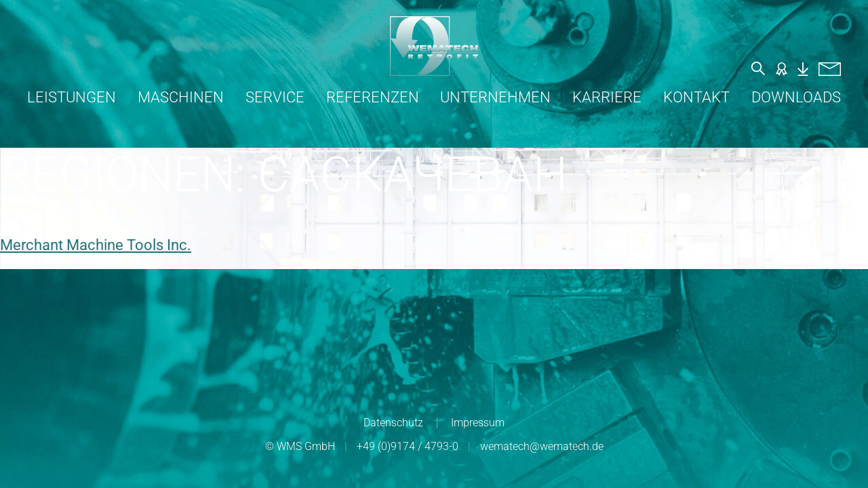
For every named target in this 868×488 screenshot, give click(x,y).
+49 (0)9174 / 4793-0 (408, 446)
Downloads (796, 97)
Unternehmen (495, 97)
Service (275, 97)
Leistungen (72, 97)
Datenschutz (393, 423)
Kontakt (696, 97)
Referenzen (373, 97)
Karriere (607, 97)
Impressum (478, 423)
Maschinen (181, 97)
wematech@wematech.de (542, 446)
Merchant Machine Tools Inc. (96, 245)
